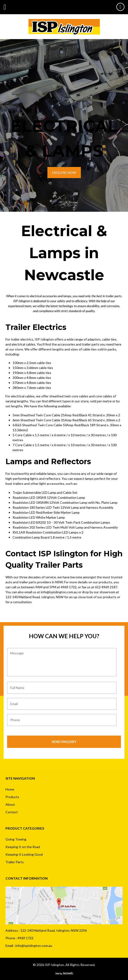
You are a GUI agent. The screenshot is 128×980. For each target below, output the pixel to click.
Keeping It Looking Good (24, 854)
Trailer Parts (15, 862)
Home (10, 789)
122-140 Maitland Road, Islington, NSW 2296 (54, 930)
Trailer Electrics (36, 327)
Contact (12, 812)
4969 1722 (69, 587)
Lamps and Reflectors (48, 461)
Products (12, 797)
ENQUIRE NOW (64, 173)
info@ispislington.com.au (59, 592)
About (10, 804)
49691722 (120, 7)
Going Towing (16, 839)
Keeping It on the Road (23, 847)
